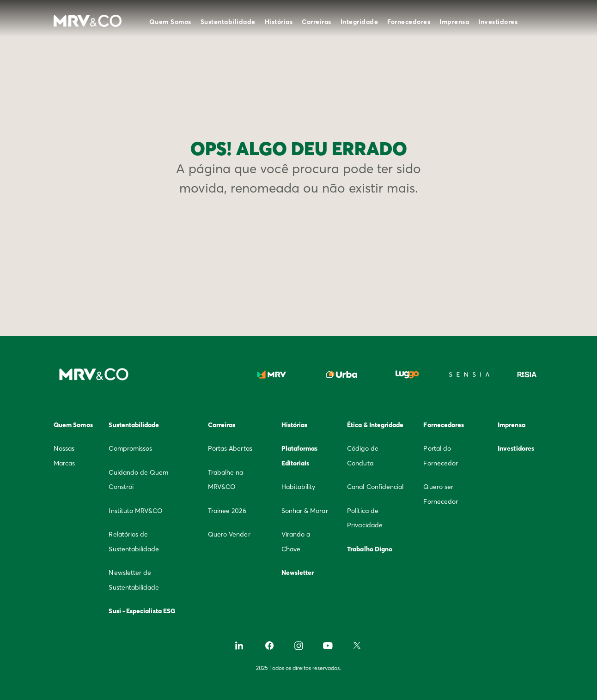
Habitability (298, 487)
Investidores (498, 22)
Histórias (279, 22)
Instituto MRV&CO (136, 511)
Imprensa (454, 22)
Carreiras (317, 22)
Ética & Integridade (375, 425)
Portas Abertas (230, 448)
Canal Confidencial (375, 487)
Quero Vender (229, 534)
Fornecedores (409, 22)
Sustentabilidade (228, 22)
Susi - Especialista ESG (142, 611)
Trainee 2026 (227, 511)
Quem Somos (170, 22)
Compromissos (130, 448)
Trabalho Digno (370, 549)
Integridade (359, 22)
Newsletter (298, 573)
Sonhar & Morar (305, 511)
